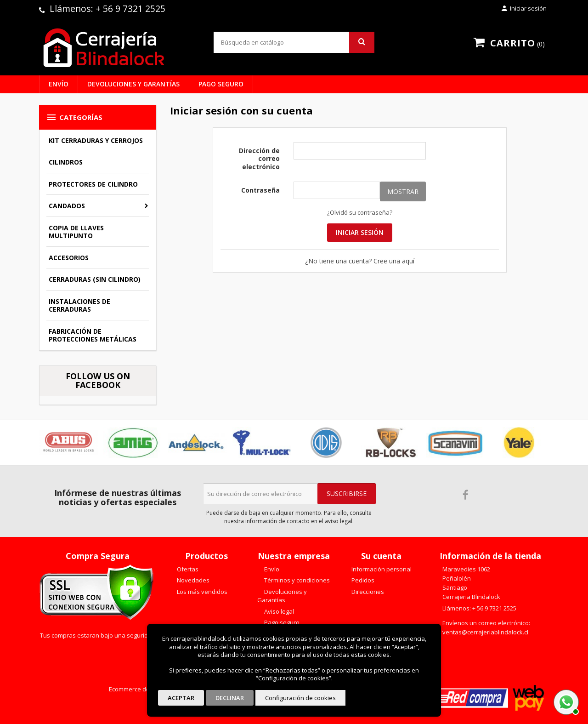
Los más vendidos (201, 592)
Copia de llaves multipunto (76, 232)
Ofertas (187, 569)
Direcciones (367, 592)
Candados (67, 206)
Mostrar (403, 191)
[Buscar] (294, 42)
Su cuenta (381, 556)
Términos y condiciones (296, 580)
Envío (59, 84)
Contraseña (260, 190)
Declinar (230, 698)
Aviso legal (278, 611)
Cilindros (66, 162)
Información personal (381, 569)
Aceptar (181, 698)
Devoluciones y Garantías (133, 84)
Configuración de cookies (300, 698)
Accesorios (69, 258)
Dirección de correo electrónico (259, 159)
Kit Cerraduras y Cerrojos (96, 140)
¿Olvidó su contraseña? (360, 212)
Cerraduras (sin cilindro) (95, 279)
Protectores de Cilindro (93, 184)
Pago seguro (221, 84)
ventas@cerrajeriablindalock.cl (485, 632)
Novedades (192, 580)
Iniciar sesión (360, 232)
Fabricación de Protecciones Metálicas (93, 335)
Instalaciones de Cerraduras (79, 305)
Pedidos (362, 580)
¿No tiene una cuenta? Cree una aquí (360, 261)
